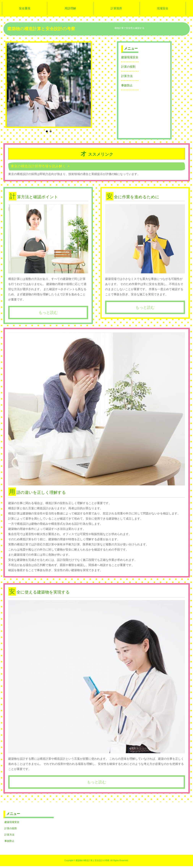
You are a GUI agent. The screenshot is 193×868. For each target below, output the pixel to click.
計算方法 (127, 76)
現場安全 (163, 8)
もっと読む (48, 313)
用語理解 (70, 8)
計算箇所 (116, 8)
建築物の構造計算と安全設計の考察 (41, 29)
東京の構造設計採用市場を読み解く (38, 166)
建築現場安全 (130, 57)
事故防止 (127, 85)
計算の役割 (128, 67)
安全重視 (25, 8)
